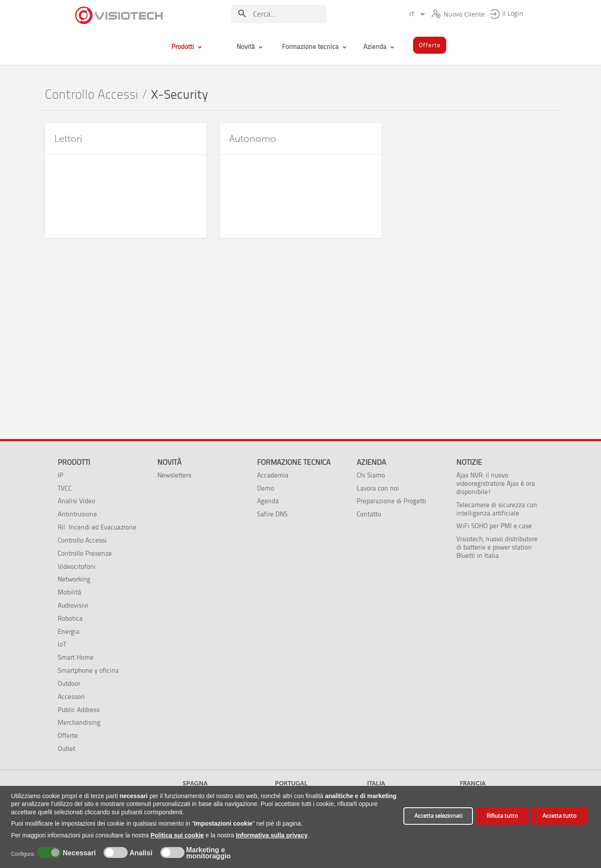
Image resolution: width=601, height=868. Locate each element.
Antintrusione (77, 514)
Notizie (469, 462)
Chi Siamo (371, 475)
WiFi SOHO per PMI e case (494, 526)
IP (61, 475)
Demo (266, 488)
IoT (62, 644)
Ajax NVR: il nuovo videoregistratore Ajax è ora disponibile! (496, 483)
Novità (169, 462)
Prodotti (74, 462)
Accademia (273, 475)
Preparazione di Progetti (391, 501)
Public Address (79, 710)
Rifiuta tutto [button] (502, 816)
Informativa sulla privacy (272, 835)
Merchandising (79, 722)
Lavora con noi (378, 488)
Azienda (371, 462)
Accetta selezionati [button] (438, 816)
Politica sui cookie (177, 835)
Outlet (66, 749)
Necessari (78, 853)
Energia (69, 631)
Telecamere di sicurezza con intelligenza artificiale (497, 509)
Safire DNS (272, 514)
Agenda (268, 501)
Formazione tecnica (294, 462)
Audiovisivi (73, 605)
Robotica (70, 618)
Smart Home (76, 657)
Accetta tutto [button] (559, 816)
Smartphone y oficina (88, 670)
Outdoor (69, 683)
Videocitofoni (77, 566)
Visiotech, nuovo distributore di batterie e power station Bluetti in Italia (497, 547)
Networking (74, 579)
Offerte (68, 735)
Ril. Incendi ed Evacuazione (97, 527)
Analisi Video (76, 501)
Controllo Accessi (92, 95)
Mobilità (69, 592)
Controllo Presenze (85, 553)
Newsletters (174, 475)
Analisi (140, 853)
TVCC (65, 488)
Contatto (369, 514)
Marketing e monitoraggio (208, 853)
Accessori (71, 697)
